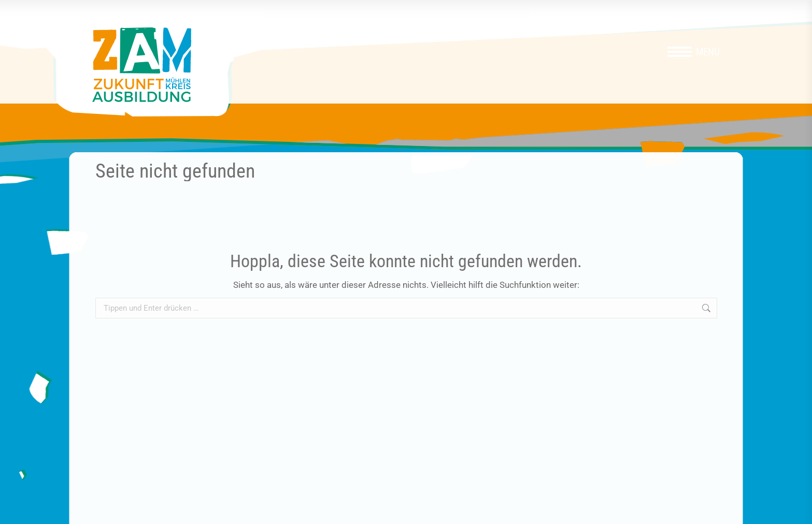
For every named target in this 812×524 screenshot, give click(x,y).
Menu (708, 52)
